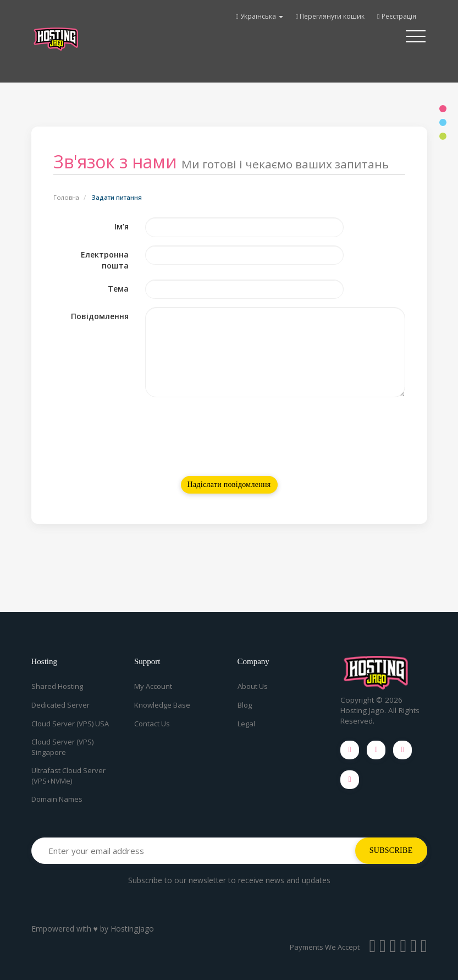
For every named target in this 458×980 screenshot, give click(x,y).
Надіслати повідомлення (229, 484)
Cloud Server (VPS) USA (70, 724)
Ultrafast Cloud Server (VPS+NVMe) (68, 776)
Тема (118, 289)
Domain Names (57, 799)
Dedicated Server (60, 705)
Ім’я (122, 226)
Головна (66, 197)
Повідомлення (100, 316)
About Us (253, 686)
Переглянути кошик (330, 16)
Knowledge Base (162, 705)
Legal (246, 724)
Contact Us (152, 724)
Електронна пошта (105, 260)
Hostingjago (132, 929)
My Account (153, 686)
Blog (245, 705)
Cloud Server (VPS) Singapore (62, 747)
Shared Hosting (57, 686)
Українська (259, 16)
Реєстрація (396, 16)
